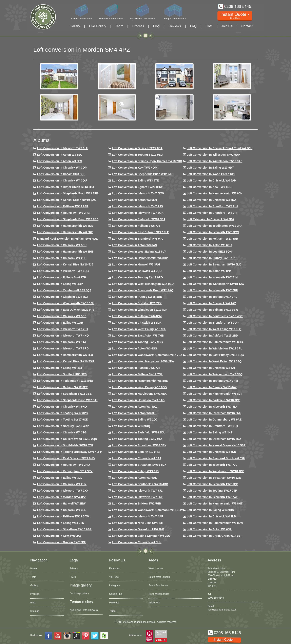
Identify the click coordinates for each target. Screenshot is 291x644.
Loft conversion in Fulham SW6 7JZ (136, 368)
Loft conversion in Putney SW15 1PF (212, 258)
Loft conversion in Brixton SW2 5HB (137, 503)
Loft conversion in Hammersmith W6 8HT (215, 503)
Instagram (114, 585)
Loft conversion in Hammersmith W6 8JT (214, 394)
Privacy (74, 568)
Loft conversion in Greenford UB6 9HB (138, 529)
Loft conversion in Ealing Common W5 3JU (141, 536)
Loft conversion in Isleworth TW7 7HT (63, 329)
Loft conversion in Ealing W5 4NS (210, 432)
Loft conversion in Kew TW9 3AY (59, 536)
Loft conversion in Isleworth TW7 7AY (212, 497)
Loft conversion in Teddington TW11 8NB (65, 381)
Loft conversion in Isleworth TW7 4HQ (63, 336)
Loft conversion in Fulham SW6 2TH (62, 277)
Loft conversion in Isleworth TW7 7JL (212, 465)
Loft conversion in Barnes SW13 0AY (212, 387)
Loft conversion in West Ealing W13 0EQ (214, 361)
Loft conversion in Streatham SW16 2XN (214, 478)
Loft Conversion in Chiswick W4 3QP (62, 168)
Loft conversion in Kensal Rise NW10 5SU (66, 361)
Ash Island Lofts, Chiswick (84, 610)
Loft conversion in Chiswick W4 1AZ (211, 303)
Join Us (227, 26)
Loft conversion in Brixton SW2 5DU (62, 542)
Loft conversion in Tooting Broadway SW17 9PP (70, 452)
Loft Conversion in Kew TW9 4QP (134, 168)
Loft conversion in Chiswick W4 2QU (137, 271)
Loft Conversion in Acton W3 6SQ (60, 155)
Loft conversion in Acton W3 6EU (209, 245)
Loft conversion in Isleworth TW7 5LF (212, 407)
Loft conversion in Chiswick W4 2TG (62, 432)
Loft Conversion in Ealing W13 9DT (210, 168)
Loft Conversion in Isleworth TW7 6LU (63, 148)
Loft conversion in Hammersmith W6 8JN (215, 193)
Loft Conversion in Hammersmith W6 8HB (65, 252)
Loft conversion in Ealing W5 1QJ (135, 420)
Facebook (114, 568)
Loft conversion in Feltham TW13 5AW (63, 516)
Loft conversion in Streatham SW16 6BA (64, 529)
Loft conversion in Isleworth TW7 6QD (212, 484)
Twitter (113, 611)
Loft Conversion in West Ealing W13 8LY (139, 252)
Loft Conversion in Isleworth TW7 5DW (138, 193)
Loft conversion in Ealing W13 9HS (210, 510)
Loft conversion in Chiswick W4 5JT (211, 368)
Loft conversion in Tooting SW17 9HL (212, 297)
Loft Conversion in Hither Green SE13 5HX (66, 187)
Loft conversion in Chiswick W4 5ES (62, 316)
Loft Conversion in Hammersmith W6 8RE (65, 232)
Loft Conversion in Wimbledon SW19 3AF (215, 161)
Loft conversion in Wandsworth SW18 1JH (66, 303)
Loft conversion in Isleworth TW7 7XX (63, 491)
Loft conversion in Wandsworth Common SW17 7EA (147, 355)
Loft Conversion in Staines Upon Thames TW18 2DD (147, 161)
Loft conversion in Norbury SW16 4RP (63, 426)
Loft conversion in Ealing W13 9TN (61, 523)
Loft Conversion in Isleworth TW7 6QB (63, 271)
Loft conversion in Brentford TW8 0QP (213, 323)
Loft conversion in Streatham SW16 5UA (214, 439)
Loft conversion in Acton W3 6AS (134, 245)
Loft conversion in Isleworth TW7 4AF (138, 516)
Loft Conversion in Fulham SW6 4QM (137, 316)
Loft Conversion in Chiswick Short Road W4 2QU (220, 148)
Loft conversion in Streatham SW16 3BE (64, 394)
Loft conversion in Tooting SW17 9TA (137, 439)
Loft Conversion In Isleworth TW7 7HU (212, 290)
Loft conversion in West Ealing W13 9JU (139, 329)
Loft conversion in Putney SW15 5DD (137, 297)
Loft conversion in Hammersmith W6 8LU (65, 355)
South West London (159, 577)
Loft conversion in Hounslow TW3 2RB (63, 213)
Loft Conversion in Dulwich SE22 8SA (137, 148)
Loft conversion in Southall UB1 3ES (62, 374)
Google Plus (116, 594)
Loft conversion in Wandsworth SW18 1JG (215, 284)
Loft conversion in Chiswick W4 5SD (211, 452)
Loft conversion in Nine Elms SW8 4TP (138, 523)
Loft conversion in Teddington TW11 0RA (215, 226)
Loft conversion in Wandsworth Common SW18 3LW (147, 510)
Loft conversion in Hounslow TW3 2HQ (64, 465)
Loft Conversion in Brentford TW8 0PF (212, 213)
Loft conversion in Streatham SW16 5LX (214, 264)
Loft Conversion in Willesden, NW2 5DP (213, 155)
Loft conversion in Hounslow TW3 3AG (138, 400)
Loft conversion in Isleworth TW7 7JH (212, 277)
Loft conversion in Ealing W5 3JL (60, 478)
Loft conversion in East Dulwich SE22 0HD (66, 458)
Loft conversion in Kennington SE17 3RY (65, 471)
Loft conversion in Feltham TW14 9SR (63, 206)
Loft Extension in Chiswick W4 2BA (210, 219)
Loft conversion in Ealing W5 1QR (60, 323)
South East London (159, 585)
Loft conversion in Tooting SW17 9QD (63, 420)
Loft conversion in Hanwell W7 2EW (61, 503)
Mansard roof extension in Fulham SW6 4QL (67, 239)
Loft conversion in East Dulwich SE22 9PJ (66, 310)
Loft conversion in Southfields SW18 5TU (65, 445)
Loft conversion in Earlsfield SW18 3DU (139, 432)
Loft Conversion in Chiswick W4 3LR (62, 510)
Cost (209, 26)
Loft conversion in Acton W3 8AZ (134, 407)
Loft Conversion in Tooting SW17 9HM (212, 381)
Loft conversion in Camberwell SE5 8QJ (64, 290)
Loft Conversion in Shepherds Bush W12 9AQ (143, 290)
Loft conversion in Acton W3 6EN (134, 200)
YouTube (114, 577)
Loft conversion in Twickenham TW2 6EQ (215, 374)
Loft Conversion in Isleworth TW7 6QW (213, 232)
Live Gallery (98, 26)
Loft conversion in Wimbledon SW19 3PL (214, 348)
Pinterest (114, 603)
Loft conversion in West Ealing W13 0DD (139, 387)
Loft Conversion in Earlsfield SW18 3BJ (138, 219)
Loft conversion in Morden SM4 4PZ (61, 497)
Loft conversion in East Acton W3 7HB (138, 336)
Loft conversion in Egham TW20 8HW (137, 187)
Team (119, 26)
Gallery (75, 26)
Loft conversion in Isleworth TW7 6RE (138, 497)
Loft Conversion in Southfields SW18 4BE (215, 316)
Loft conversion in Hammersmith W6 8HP (140, 258)
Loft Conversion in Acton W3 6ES (60, 161)
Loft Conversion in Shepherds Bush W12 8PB (68, 193)
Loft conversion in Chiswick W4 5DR (137, 323)
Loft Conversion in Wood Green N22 (211, 174)
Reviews (175, 26)
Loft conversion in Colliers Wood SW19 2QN (67, 439)
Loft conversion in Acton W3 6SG (135, 348)
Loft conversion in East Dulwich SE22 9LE (140, 232)
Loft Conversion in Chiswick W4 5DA (211, 200)
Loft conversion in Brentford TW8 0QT (213, 426)
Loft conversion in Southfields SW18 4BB (140, 484)
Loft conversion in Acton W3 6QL (209, 529)
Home (34, 568)
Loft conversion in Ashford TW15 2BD (212, 336)
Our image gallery (79, 594)
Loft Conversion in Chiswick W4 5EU (62, 245)
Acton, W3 (154, 603)
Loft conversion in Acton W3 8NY (209, 271)
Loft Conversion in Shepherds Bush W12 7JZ (142, 174)
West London (156, 568)
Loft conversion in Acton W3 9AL (134, 478)
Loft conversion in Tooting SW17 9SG (137, 342)
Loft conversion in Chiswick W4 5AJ (137, 458)
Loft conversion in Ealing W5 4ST (60, 368)
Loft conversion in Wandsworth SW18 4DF (215, 471)
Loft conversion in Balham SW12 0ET (62, 387)
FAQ (193, 26)
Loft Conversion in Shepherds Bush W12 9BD (68, 219)
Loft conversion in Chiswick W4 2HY (62, 484)
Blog (156, 26)
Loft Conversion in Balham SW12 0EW (212, 310)
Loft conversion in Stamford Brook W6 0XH (216, 458)
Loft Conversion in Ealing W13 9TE (135, 180)
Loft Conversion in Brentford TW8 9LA (212, 206)
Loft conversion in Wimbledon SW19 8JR (140, 310)
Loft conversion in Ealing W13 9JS (135, 471)
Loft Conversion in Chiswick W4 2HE (62, 258)
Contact (247, 26)
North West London (159, 594)
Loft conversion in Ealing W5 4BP (60, 284)
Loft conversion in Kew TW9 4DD (209, 187)
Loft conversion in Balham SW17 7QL (137, 374)
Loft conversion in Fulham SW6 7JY (136, 226)
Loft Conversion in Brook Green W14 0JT (214, 536)
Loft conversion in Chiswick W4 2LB (211, 516)
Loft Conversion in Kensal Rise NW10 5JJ (65, 264)
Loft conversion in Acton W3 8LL (134, 413)
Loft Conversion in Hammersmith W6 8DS (65, 226)
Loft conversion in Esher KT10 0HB (136, 452)
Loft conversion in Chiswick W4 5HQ (62, 407)
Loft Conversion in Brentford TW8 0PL (138, 239)
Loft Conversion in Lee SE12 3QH (209, 252)
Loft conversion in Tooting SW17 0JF (212, 491)
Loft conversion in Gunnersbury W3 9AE (214, 420)
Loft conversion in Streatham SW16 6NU (214, 413)
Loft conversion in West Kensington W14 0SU (143, 284)
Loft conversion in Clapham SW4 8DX (63, 297)
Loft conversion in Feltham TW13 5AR (212, 239)
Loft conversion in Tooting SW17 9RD (137, 277)
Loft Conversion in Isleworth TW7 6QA (138, 213)
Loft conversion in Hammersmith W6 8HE (140, 381)
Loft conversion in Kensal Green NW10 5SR (216, 445)
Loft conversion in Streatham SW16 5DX (139, 465)
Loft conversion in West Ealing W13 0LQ (214, 329)
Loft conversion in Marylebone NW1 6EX (139, 394)
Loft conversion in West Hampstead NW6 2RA (143, 361)
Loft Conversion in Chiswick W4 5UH (137, 542)
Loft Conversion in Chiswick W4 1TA (62, 342)
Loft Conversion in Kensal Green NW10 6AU (67, 200)
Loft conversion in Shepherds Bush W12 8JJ (67, 400)
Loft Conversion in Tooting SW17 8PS (62, 413)
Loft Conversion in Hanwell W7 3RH (136, 264)
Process (138, 26)
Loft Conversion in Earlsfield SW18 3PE (213, 400)
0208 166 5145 (216, 598)
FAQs (73, 577)
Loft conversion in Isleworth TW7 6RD (63, 348)
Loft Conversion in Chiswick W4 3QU (62, 180)
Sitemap (35, 611)
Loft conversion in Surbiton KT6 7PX (137, 303)
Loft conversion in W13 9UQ (131, 426)
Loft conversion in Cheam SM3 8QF (61, 174)
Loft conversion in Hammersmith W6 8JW (215, 523)
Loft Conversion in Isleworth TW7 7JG (138, 206)
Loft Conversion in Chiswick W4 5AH (211, 180)
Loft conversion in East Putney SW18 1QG (215, 355)
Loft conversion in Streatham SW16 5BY (139, 445)
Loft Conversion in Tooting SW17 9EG (137, 155)
